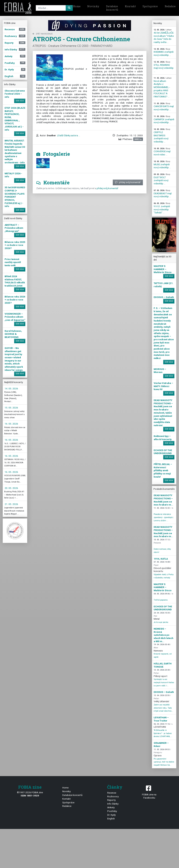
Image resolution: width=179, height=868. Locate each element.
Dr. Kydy (111, 815)
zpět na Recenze (43, 34)
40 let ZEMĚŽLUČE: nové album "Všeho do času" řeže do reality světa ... (164, 36)
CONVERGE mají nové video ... (162, 152)
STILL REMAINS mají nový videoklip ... (164, 67)
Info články (113, 804)
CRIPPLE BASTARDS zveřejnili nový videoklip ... (162, 136)
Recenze (112, 793)
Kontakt (130, 6)
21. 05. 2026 (11, 504)
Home (77, 6)
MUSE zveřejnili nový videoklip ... (162, 165)
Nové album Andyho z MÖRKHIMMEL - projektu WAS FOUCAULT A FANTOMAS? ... (163, 87)
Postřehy (112, 811)
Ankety (111, 807)
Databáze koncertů (112, 8)
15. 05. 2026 (11, 408)
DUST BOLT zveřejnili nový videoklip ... (162, 179)
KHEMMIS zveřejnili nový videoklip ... (164, 52)
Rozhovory (113, 796)
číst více (20, 101)
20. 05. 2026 (11, 488)
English (111, 819)
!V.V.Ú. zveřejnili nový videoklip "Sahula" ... (162, 208)
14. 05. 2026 (11, 388)
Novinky (93, 6)
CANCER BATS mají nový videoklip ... (164, 107)
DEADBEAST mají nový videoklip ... (163, 194)
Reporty (111, 800)
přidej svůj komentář (128, 182)
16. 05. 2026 (11, 424)
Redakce (67, 806)
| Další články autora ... (68, 135)
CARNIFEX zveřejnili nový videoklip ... (164, 119)
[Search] (54, 8)
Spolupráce (150, 6)
